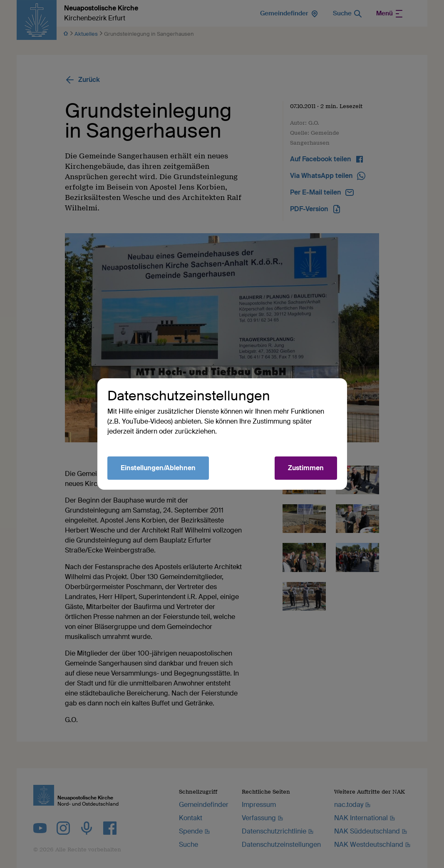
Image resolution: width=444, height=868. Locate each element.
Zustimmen (306, 468)
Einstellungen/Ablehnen (158, 468)
